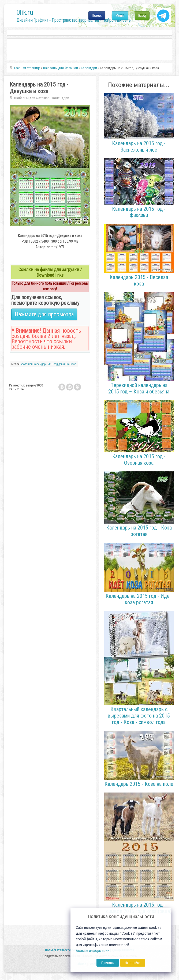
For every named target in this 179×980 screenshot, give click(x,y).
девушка (64, 364)
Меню (120, 16)
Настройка (133, 963)
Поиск (97, 16)
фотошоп (27, 364)
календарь (40, 364)
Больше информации (93, 951)
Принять (108, 963)
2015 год (53, 364)
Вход (142, 16)
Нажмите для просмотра (44, 314)
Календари (61, 98)
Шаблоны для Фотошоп (32, 98)
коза (73, 364)
